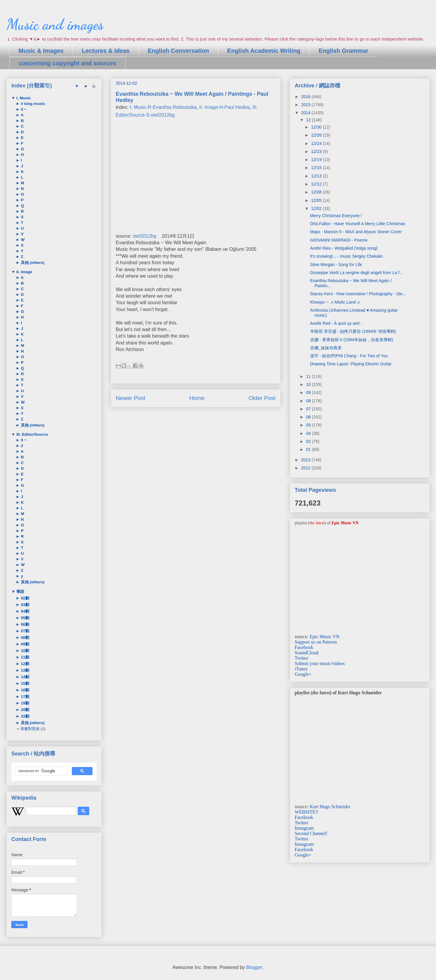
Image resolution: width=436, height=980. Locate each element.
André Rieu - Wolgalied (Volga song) (344, 248)
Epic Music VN (324, 637)
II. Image (24, 272)
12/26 (317, 135)
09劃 (24, 644)
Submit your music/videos (320, 663)
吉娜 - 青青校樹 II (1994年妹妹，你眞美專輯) (352, 340)
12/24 (317, 143)
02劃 (24, 598)
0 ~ (23, 109)
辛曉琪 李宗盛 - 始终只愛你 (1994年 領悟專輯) (353, 331)
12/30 (317, 127)
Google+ (303, 674)
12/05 (317, 200)
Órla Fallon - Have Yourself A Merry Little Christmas (358, 224)
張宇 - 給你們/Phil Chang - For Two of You (349, 356)
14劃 (24, 677)
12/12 (317, 184)
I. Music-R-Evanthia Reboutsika (163, 107)
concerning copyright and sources (67, 63)
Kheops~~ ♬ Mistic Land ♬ (335, 302)
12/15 (317, 168)
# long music (32, 104)
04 (309, 433)
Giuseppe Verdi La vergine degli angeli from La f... (357, 273)
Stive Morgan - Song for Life (336, 265)
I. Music (23, 98)
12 (309, 120)
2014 (306, 113)
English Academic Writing (264, 51)
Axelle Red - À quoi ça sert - (336, 323)
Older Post (262, 398)
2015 (306, 105)
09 (309, 392)
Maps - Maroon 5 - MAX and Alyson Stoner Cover (356, 232)
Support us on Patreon (316, 642)
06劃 (24, 624)
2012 (306, 468)
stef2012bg (144, 236)
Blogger (254, 967)
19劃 (24, 703)
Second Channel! (311, 833)
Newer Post (130, 398)
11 (309, 376)
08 (309, 401)
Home (197, 398)
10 (309, 384)
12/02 (317, 208)
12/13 (317, 176)
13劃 (24, 670)
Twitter (302, 658)
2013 (306, 460)
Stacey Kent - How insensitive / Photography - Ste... (358, 294)
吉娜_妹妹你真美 (326, 348)
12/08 (317, 192)
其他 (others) (32, 263)
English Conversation (178, 51)
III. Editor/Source (32, 434)
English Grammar (343, 51)
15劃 (24, 683)
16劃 (24, 690)
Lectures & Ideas (106, 51)
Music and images (55, 24)
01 (309, 449)
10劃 (24, 651)
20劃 (24, 710)
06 (309, 417)
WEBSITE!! (307, 812)
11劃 (24, 657)
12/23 (317, 152)
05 (309, 425)
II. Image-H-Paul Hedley (225, 107)
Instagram (304, 828)
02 (309, 441)
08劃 (24, 637)
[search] (41, 771)
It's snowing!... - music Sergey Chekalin (347, 256)
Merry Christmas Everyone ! (336, 216)
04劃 (24, 611)
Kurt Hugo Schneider (330, 807)
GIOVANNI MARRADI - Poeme (339, 240)
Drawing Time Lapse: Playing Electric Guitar (351, 364)
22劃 (24, 716)
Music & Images (41, 51)
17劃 (24, 697)
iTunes (301, 669)
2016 (306, 97)
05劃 (24, 618)
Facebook (304, 647)
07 (309, 409)
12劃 (24, 664)
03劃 (24, 605)
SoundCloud (307, 653)
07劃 (24, 631)
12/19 (317, 160)
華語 (20, 592)
